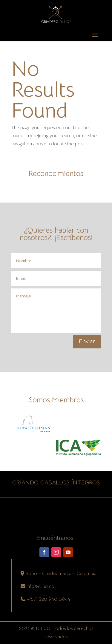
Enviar (87, 341)
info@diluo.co (37, 586)
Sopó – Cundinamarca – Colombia (61, 574)
